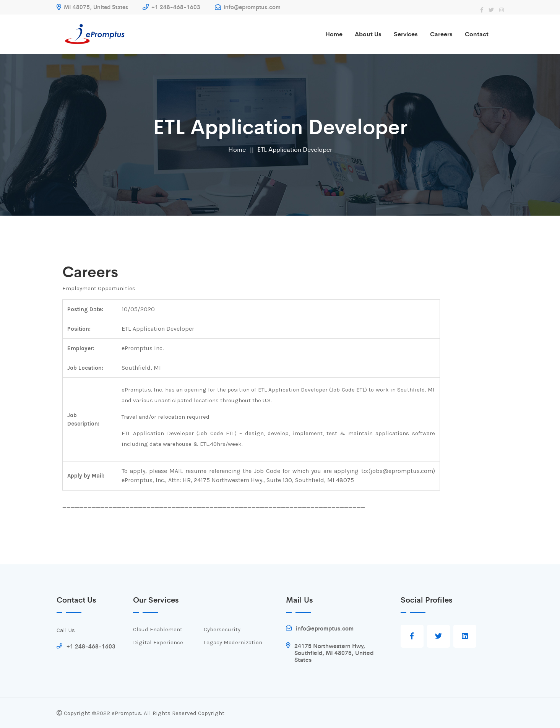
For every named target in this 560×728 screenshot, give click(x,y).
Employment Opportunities (99, 288)
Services (406, 34)
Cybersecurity (222, 629)
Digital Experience (158, 642)
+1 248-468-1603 (171, 7)
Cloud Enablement (158, 629)
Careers (441, 34)
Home (334, 34)
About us (368, 34)
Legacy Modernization (233, 642)
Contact (477, 34)
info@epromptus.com (248, 7)
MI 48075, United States (92, 7)
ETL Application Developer (295, 149)
